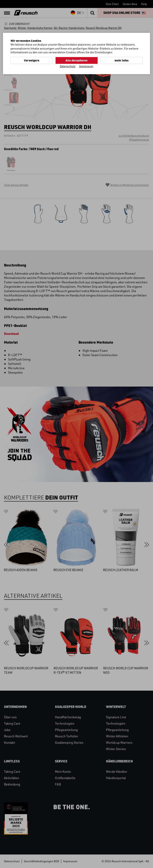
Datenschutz (68, 66)
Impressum (86, 66)
